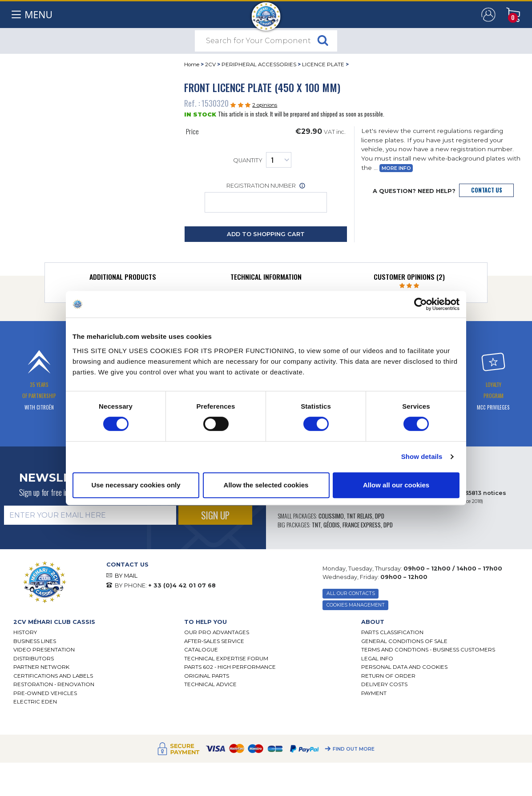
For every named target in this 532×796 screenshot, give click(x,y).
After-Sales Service (214, 641)
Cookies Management (356, 605)
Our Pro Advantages (217, 632)
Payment (374, 693)
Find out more (354, 749)
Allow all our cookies (396, 485)
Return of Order (388, 676)
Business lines (35, 641)
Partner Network (41, 667)
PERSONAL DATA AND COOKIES (404, 667)
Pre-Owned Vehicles (45, 693)
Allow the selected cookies (266, 485)
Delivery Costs (384, 684)
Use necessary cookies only (136, 485)
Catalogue (201, 650)
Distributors (34, 659)
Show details (422, 456)
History (25, 632)
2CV (210, 64)
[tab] (123, 279)
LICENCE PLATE (323, 64)
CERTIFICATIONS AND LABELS (53, 676)
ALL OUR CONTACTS (351, 593)
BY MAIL (126, 576)
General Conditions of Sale (404, 641)
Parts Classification (392, 632)
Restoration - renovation (54, 684)
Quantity (262, 160)
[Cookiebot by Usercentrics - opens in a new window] (421, 304)
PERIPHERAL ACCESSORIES (259, 64)
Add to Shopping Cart (266, 234)
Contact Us (487, 190)
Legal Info (377, 659)
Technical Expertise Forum (226, 659)
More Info (396, 168)
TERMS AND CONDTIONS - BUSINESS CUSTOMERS (428, 650)
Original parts (207, 676)
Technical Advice (210, 684)
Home (192, 64)
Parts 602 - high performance (230, 667)
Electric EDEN (35, 702)
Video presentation (44, 650)
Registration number (266, 197)
